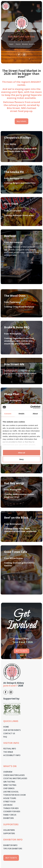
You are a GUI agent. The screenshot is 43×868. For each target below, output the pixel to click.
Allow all (21, 453)
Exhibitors (9, 818)
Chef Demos (9, 788)
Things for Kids (11, 808)
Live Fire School (11, 792)
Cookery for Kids (12, 811)
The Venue (8, 752)
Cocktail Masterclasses (15, 778)
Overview (8, 772)
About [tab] (35, 413)
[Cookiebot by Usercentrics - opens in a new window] (31, 407)
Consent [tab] (8, 413)
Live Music (8, 805)
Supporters (9, 833)
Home (6, 727)
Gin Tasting (9, 782)
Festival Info (10, 749)
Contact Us (9, 733)
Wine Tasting (10, 785)
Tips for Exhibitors (13, 849)
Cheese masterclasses (14, 775)
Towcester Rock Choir (15, 795)
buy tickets (21, 121)
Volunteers (9, 830)
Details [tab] (22, 413)
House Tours (10, 798)
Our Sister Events (12, 730)
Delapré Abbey (15, 683)
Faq (5, 737)
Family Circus (10, 815)
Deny (21, 459)
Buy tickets (22, 651)
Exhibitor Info (10, 845)
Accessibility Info (12, 755)
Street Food (9, 802)
